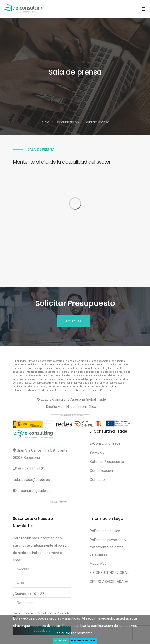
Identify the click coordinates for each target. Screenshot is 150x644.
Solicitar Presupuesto (107, 462)
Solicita (74, 321)
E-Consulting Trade (105, 443)
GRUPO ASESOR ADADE (109, 582)
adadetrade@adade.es (32, 480)
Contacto (97, 480)
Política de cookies (105, 531)
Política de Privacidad (56, 613)
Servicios (97, 453)
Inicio (45, 122)
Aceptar (61, 640)
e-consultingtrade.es (34, 491)
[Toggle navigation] (144, 9)
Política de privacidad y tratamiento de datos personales (108, 547)
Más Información (83, 640)
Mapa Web (98, 563)
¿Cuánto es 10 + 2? (29, 594)
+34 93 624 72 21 (31, 469)
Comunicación (67, 122)
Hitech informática (81, 407)
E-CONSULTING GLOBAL (109, 573)
